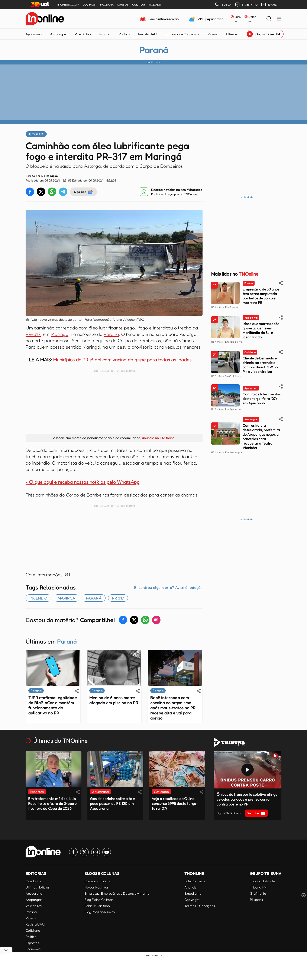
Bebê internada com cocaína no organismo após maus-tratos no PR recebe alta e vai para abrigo (173, 708)
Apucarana (34, 34)
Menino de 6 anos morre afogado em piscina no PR (114, 700)
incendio (38, 598)
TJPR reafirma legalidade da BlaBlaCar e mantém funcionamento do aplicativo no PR (53, 705)
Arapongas (58, 34)
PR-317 (33, 334)
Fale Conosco (195, 881)
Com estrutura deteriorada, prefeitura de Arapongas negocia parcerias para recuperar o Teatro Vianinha (261, 436)
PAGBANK (107, 5)
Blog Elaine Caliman (99, 900)
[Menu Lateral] (279, 19)
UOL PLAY (139, 5)
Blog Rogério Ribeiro (100, 912)
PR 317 (118, 598)
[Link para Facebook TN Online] (73, 852)
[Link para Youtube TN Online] (107, 852)
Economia (33, 949)
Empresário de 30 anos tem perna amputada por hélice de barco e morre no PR (261, 296)
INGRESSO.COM (68, 5)
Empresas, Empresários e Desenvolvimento (117, 893)
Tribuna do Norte (263, 881)
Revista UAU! (148, 34)
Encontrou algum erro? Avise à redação (168, 587)
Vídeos (212, 34)
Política (124, 34)
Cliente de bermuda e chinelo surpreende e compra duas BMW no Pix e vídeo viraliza (260, 365)
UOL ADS (155, 5)
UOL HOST (90, 5)
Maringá (60, 334)
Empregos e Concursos (182, 34)
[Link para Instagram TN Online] (96, 852)
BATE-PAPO (246, 5)
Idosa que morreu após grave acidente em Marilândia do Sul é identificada (261, 330)
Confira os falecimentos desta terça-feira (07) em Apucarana (262, 398)
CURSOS (123, 5)
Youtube (256, 813)
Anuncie (190, 887)
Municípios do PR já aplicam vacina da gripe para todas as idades (122, 360)
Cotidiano (33, 930)
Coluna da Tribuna (98, 881)
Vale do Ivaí (83, 34)
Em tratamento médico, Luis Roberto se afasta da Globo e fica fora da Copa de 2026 (52, 803)
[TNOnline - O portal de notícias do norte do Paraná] (45, 19)
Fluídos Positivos (96, 887)
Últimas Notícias (38, 887)
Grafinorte (258, 893)
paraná (94, 598)
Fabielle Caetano (97, 906)
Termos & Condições (200, 906)
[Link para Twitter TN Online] (84, 852)
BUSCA (223, 5)
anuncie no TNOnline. (159, 438)
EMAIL (269, 5)
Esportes (32, 943)
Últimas (232, 34)
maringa (67, 598)
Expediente (193, 893)
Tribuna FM (258, 887)
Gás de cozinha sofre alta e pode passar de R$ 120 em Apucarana (112, 803)
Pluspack (256, 900)
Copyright (192, 900)
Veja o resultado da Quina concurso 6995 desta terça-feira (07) (175, 803)
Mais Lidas (33, 881)
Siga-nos (83, 192)
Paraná (105, 34)
